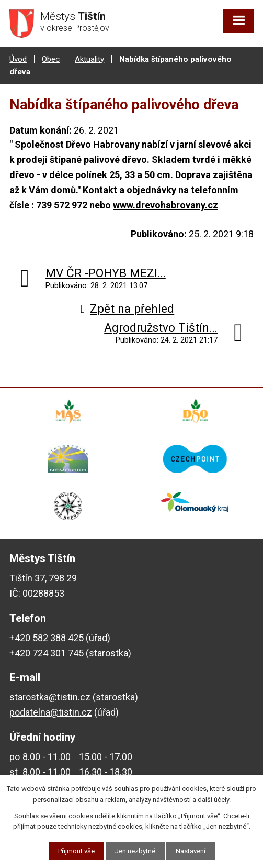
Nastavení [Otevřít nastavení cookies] (191, 851)
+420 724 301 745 (47, 653)
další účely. (214, 800)
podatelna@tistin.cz (51, 712)
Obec (51, 59)
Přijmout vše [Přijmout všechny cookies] (76, 851)
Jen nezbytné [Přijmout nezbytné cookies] (135, 851)
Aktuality (89, 59)
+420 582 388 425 (47, 638)
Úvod (18, 59)
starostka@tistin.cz (50, 697)
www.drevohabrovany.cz (165, 205)
